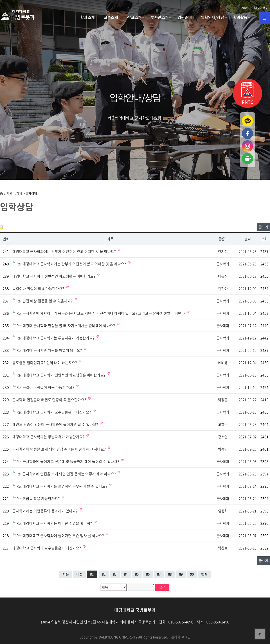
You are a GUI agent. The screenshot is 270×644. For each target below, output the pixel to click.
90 (192, 574)
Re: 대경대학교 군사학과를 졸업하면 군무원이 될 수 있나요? (62, 486)
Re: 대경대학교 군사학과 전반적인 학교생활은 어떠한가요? (61, 375)
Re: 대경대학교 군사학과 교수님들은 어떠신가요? (54, 412)
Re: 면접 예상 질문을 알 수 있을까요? (45, 301)
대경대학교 (261, 8)
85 (137, 574)
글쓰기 (263, 227)
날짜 (248, 239)
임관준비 (185, 17)
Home (243, 8)
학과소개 (88, 17)
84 (126, 574)
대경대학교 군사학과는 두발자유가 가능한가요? (49, 437)
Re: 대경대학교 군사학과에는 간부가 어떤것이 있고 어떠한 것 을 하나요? (72, 264)
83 (115, 574)
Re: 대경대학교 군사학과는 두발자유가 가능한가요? (56, 338)
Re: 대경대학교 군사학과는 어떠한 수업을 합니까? (55, 523)
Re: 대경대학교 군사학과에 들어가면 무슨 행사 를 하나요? (61, 536)
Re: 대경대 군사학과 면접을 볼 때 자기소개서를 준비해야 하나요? (66, 325)
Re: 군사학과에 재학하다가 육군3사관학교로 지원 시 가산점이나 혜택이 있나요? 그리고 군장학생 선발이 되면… (101, 313)
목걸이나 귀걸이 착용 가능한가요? (39, 288)
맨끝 (204, 574)
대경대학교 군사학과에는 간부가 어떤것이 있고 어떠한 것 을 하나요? (65, 251)
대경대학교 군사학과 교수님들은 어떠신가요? (47, 548)
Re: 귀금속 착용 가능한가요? (39, 498)
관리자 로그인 (181, 637)
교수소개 (111, 17)
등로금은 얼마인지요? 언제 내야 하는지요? (45, 363)
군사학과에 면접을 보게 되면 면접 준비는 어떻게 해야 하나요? (60, 449)
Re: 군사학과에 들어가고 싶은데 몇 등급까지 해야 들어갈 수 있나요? (68, 461)
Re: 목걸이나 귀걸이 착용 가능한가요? (46, 387)
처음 (66, 574)
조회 (264, 239)
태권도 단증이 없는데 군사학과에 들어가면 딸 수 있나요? (56, 424)
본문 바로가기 (0, 0)
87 (159, 574)
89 (181, 574)
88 (170, 574)
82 (104, 574)
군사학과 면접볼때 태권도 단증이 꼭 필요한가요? (50, 400)
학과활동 (240, 17)
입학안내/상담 (213, 17)
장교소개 (134, 17)
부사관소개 (160, 17)
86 (148, 574)
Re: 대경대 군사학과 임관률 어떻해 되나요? (50, 350)
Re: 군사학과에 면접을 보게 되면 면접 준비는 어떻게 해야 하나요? (67, 474)
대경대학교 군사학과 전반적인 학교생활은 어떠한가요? (54, 276)
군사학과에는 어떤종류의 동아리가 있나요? (45, 511)
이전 (79, 574)
